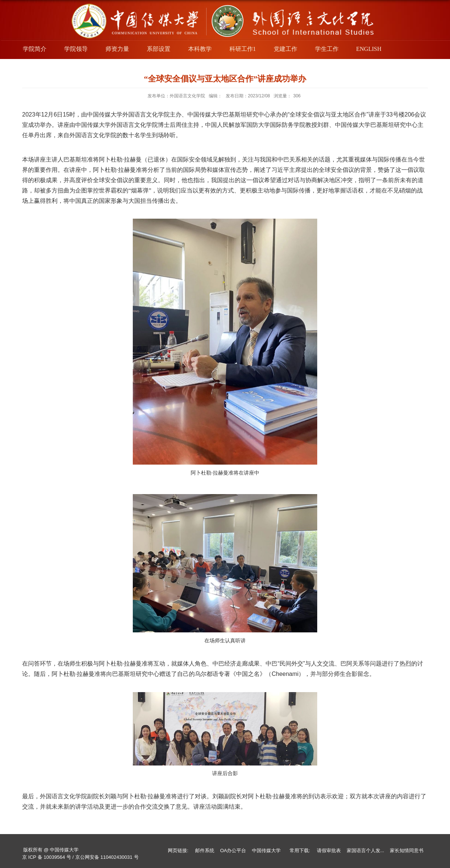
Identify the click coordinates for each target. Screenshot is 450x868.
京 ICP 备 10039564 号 (47, 857)
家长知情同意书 (407, 850)
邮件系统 (205, 850)
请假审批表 (329, 850)
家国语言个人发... (366, 850)
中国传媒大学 (266, 850)
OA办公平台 (233, 850)
